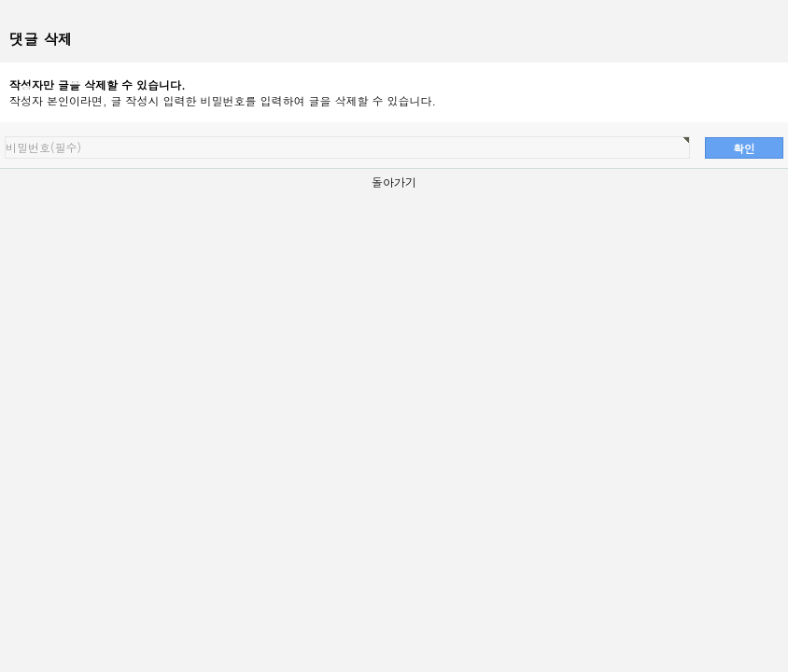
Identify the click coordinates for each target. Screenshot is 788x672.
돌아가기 (394, 182)
